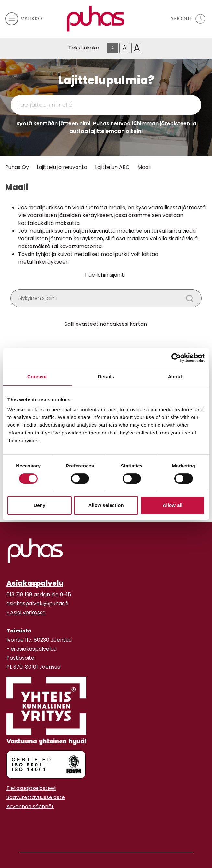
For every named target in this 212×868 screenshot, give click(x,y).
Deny (39, 505)
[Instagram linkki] (9, 822)
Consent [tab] (37, 376)
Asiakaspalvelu (35, 583)
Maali (144, 167)
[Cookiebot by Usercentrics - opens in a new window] (176, 358)
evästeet (87, 324)
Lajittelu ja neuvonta (62, 167)
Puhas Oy (17, 167)
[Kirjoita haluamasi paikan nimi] (106, 298)
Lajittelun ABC (112, 167)
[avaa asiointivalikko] (188, 19)
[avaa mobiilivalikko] (24, 19)
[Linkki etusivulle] (96, 19)
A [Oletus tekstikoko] (112, 48)
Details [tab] (106, 376)
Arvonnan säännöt (30, 806)
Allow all (173, 505)
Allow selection (106, 505)
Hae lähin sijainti (105, 275)
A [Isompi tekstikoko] (125, 48)
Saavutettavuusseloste (36, 797)
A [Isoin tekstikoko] (137, 48)
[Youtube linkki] (14, 822)
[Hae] (173, 105)
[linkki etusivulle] (35, 551)
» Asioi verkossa (26, 613)
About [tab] (175, 376)
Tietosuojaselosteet (31, 788)
